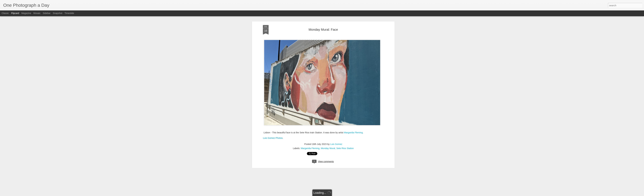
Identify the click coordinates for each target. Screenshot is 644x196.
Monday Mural (328, 86)
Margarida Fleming (353, 71)
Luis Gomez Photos (273, 76)
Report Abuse (342, 194)
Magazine (26, 13)
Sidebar (47, 13)
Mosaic (37, 13)
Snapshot (58, 13)
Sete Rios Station (345, 86)
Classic (5, 13)
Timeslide (69, 13)
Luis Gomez (336, 82)
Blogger (332, 194)
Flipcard (15, 13)
